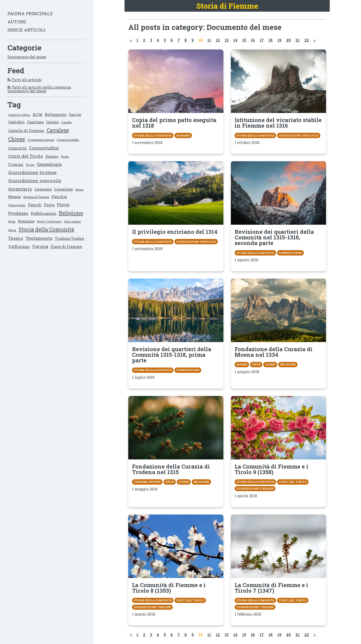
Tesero (16, 238)
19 (279, 40)
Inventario (20, 189)
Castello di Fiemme (26, 131)
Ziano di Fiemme (66, 247)
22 (307, 40)
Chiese (17, 139)
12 (218, 40)
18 (271, 40)
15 (244, 40)
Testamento (39, 238)
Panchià (59, 197)
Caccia (75, 114)
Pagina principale (30, 13)
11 (209, 40)
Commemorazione (41, 140)
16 (253, 40)
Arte (37, 114)
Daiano (52, 156)
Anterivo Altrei (19, 115)
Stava (12, 230)
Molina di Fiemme (36, 197)
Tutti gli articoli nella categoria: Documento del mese (39, 89)
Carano (52, 122)
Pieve (63, 205)
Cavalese (58, 130)
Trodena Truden (69, 238)
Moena (14, 197)
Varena (40, 246)
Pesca (49, 205)
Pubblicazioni (44, 213)
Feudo (65, 157)
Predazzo (18, 213)
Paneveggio (17, 205)
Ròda (12, 221)
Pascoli (35, 205)
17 (262, 40)
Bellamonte (56, 114)
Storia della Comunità (46, 229)
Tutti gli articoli (27, 80)
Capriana (35, 122)
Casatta (66, 122)
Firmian (16, 164)
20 (288, 40)
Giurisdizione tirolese (32, 172)
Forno (30, 165)
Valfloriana (19, 247)
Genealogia (49, 164)
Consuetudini (44, 148)
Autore (17, 22)
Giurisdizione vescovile (35, 180)
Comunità (17, 148)
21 (298, 40)
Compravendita (68, 140)
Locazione (64, 189)
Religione (71, 213)
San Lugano (73, 221)
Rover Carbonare (49, 221)
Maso (79, 189)
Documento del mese (27, 57)
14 (235, 40)
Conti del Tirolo (26, 156)
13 (227, 40)
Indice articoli (26, 30)
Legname (43, 189)
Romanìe (26, 221)
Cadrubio (16, 122)
